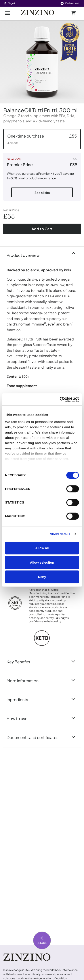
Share (42, 940)
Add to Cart (42, 229)
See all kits (42, 193)
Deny (42, 577)
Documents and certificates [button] (35, 737)
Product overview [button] (26, 255)
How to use (20, 718)
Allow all (42, 548)
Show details (60, 534)
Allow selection (42, 562)
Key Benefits (21, 661)
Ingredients (20, 699)
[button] (42, 139)
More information (25, 680)
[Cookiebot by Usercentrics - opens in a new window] (60, 399)
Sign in (10, 3)
